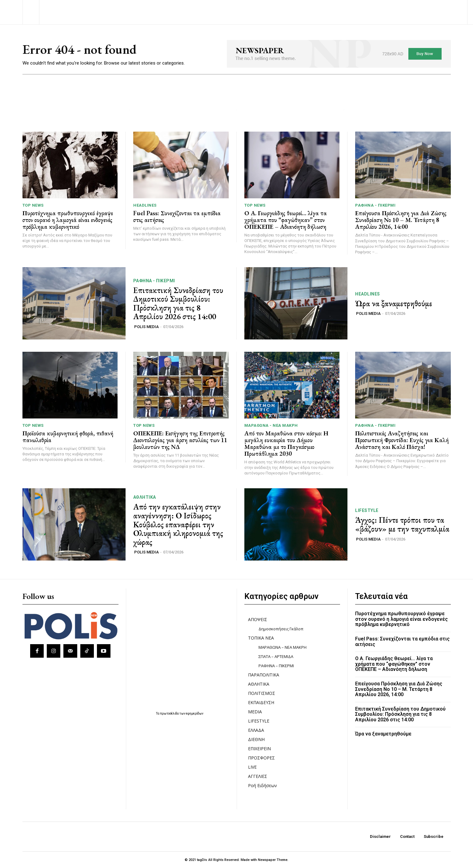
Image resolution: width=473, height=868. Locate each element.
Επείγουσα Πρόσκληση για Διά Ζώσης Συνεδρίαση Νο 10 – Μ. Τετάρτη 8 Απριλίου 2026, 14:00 (401, 220)
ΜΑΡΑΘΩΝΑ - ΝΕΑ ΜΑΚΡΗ (271, 425)
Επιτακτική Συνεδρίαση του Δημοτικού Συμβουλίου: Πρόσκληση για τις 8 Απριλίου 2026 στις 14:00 (178, 303)
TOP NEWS (33, 205)
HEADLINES (145, 205)
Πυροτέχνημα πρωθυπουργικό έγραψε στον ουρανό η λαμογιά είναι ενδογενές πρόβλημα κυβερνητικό (68, 220)
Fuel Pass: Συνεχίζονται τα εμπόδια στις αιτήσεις (177, 216)
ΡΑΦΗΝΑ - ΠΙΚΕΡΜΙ (375, 205)
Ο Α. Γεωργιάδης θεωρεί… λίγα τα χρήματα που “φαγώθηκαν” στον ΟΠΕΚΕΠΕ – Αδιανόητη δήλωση (286, 220)
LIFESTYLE (367, 510)
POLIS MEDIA (146, 327)
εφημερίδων (195, 713)
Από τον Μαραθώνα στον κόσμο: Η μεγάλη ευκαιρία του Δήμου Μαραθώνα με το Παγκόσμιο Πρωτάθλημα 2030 (286, 443)
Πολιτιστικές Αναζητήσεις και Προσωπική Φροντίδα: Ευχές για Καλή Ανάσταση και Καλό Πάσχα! (402, 440)
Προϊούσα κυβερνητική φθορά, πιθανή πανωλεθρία (68, 437)
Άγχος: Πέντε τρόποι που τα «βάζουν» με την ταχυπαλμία (402, 524)
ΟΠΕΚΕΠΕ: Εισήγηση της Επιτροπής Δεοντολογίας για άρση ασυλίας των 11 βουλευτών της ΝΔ (180, 440)
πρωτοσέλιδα (170, 713)
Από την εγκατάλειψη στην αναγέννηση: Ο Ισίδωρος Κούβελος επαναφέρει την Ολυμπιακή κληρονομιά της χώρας (178, 524)
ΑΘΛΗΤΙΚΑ (145, 497)
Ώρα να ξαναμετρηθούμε (394, 303)
